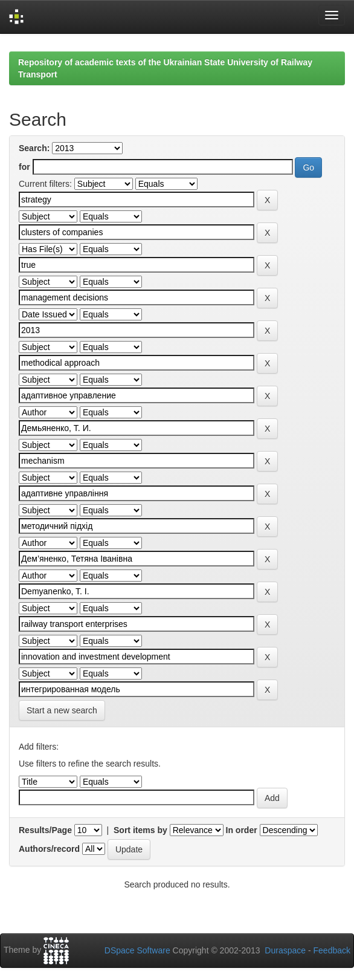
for (24, 167)
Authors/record (49, 849)
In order (242, 830)
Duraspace (285, 950)
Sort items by (140, 830)
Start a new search (62, 710)
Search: (34, 148)
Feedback (332, 950)
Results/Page (45, 830)
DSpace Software (137, 950)
